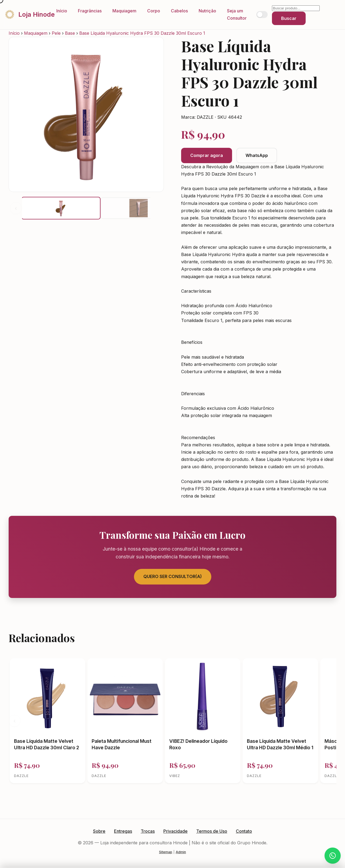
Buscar (289, 18)
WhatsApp (257, 155)
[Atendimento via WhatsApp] (333, 856)
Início (62, 11)
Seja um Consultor (237, 14)
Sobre (99, 831)
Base (70, 33)
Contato (244, 831)
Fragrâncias (90, 11)
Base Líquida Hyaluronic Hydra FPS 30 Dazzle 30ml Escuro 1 (142, 33)
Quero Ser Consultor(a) (173, 576)
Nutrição (207, 11)
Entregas (123, 831)
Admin (181, 852)
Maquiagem (124, 11)
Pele (56, 33)
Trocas (148, 831)
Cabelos (179, 11)
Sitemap (166, 852)
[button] (61, 208)
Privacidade (175, 831)
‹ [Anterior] (16, 208)
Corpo (154, 11)
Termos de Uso (212, 831)
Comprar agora (207, 155)
